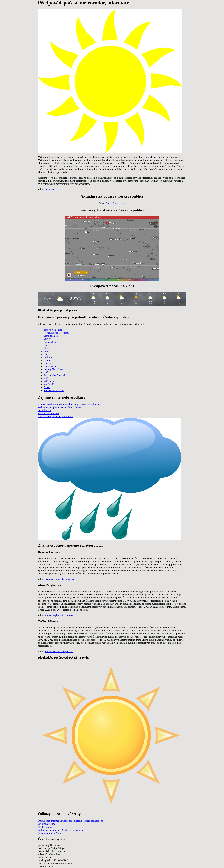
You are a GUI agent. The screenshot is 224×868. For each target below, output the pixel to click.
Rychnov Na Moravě (54, 375)
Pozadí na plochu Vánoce (51, 833)
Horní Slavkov (51, 366)
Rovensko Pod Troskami (56, 333)
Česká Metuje (51, 342)
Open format (44, 410)
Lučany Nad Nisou (53, 369)
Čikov (47, 387)
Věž (46, 378)
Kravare (48, 354)
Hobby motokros (47, 827)
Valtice (47, 339)
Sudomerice (50, 363)
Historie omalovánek (49, 413)
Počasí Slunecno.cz (116, 203)
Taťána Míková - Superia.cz (59, 651)
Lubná (47, 351)
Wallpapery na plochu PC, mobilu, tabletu (59, 407)
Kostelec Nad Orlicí (54, 390)
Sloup (47, 348)
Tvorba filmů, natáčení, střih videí (55, 416)
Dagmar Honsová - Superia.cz (60, 579)
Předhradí (49, 384)
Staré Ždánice (51, 336)
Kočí (46, 372)
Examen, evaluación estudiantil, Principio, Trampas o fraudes (69, 404)
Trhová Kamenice (53, 330)
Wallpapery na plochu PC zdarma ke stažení (60, 830)
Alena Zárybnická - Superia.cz (60, 615)
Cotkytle (48, 357)
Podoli (47, 345)
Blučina (48, 360)
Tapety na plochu (47, 824)
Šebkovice (49, 381)
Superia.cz (50, 189)
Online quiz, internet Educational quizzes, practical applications (70, 821)
